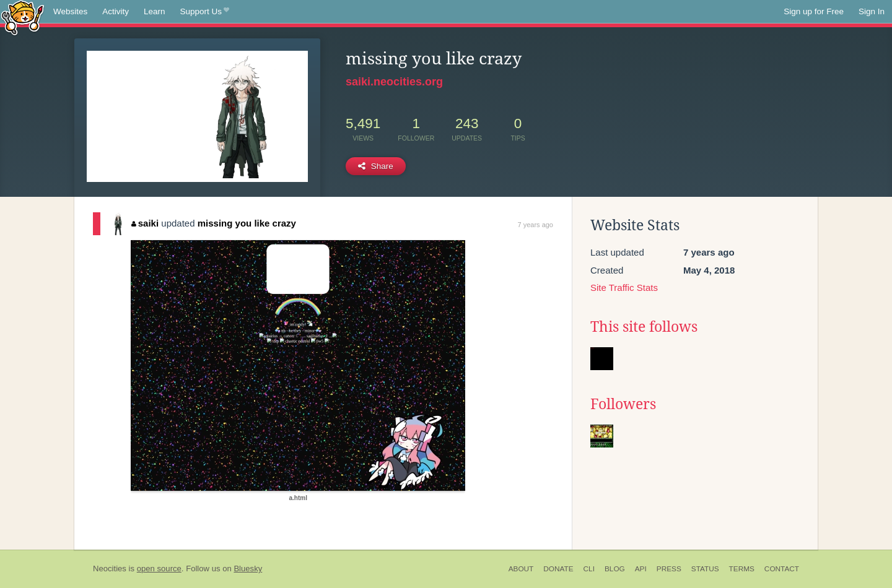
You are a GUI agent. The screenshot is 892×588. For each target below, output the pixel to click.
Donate (558, 569)
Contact (782, 569)
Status (705, 569)
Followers (623, 404)
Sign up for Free (814, 11)
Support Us (205, 12)
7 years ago (536, 225)
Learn (155, 11)
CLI (589, 569)
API (641, 569)
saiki (145, 223)
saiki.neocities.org (394, 82)
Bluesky (248, 569)
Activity (116, 11)
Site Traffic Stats (624, 288)
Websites (70, 11)
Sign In (872, 11)
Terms (742, 569)
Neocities (110, 569)
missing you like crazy (247, 223)
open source (159, 569)
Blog (615, 569)
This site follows (644, 327)
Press (669, 569)
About (521, 569)
